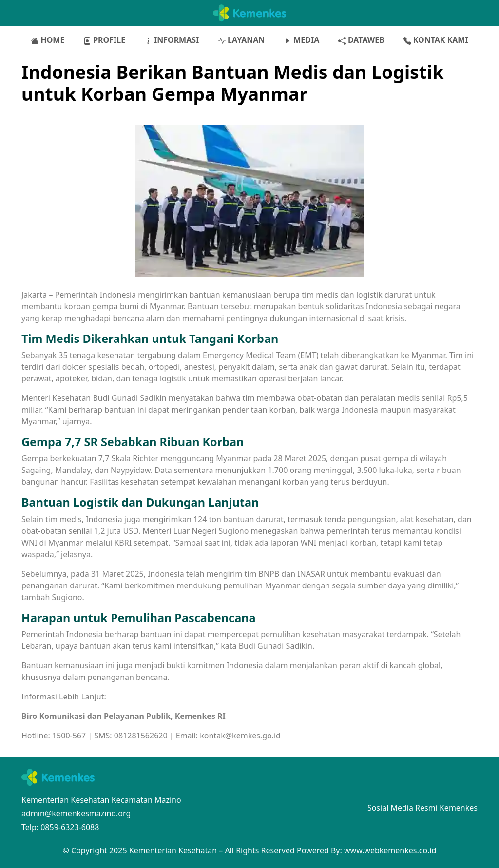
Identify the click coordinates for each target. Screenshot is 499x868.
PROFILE (104, 40)
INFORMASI (172, 40)
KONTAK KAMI (436, 40)
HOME (48, 40)
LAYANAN (241, 40)
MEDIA (301, 40)
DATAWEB (361, 40)
